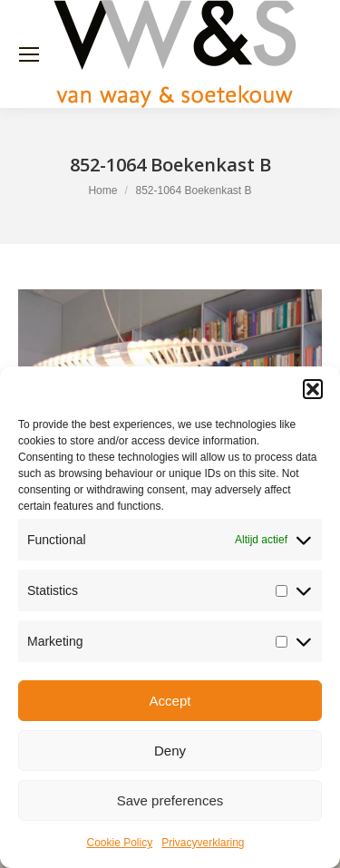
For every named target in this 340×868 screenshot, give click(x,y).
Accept (170, 701)
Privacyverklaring (203, 843)
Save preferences (170, 800)
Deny (170, 751)
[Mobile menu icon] (29, 54)
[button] (313, 389)
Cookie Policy (119, 843)
